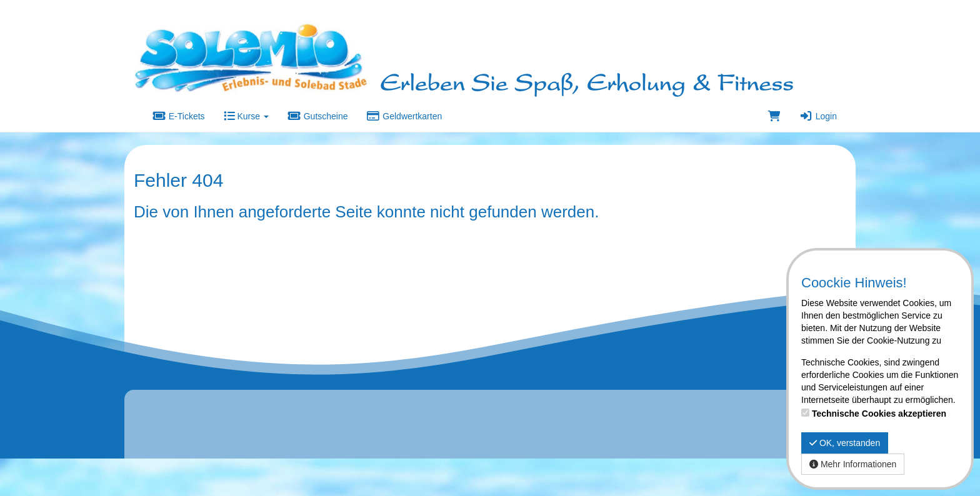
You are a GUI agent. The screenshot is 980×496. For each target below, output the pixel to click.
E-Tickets (179, 116)
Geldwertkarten (405, 116)
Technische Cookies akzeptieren (879, 414)
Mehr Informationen (853, 464)
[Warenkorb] (774, 116)
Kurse (246, 116)
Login (818, 116)
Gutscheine (318, 116)
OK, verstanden (845, 443)
